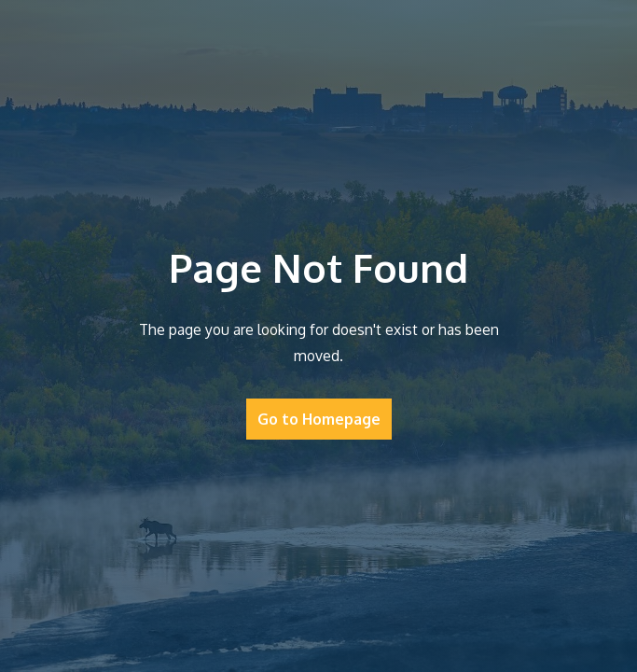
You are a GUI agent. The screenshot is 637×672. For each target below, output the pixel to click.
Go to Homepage (319, 419)
